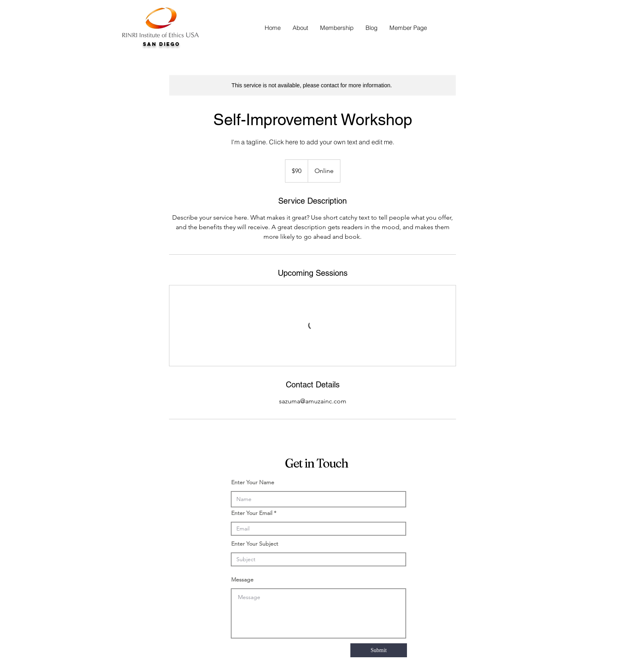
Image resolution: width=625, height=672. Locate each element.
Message (242, 580)
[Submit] (379, 650)
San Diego (161, 44)
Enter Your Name (253, 482)
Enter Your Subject (255, 544)
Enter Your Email (252, 513)
